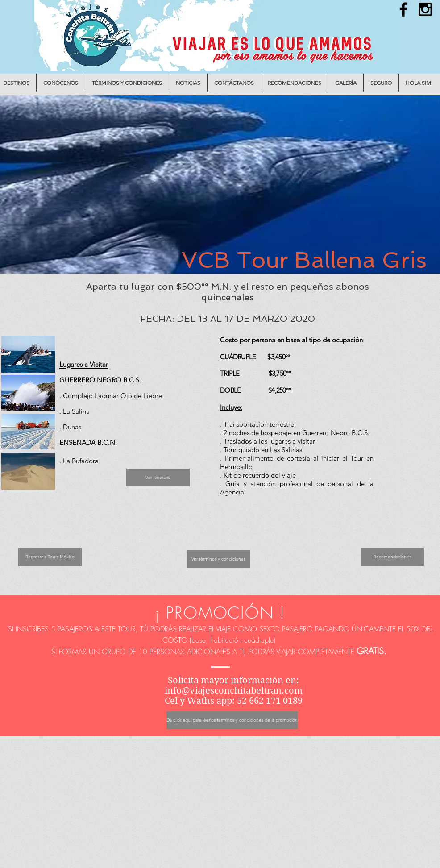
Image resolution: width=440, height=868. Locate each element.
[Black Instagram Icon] (425, 9)
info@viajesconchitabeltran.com (234, 691)
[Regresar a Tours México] (50, 557)
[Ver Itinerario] (158, 478)
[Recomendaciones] (392, 557)
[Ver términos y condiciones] (218, 559)
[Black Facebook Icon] (403, 9)
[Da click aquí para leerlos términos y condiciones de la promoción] (232, 720)
